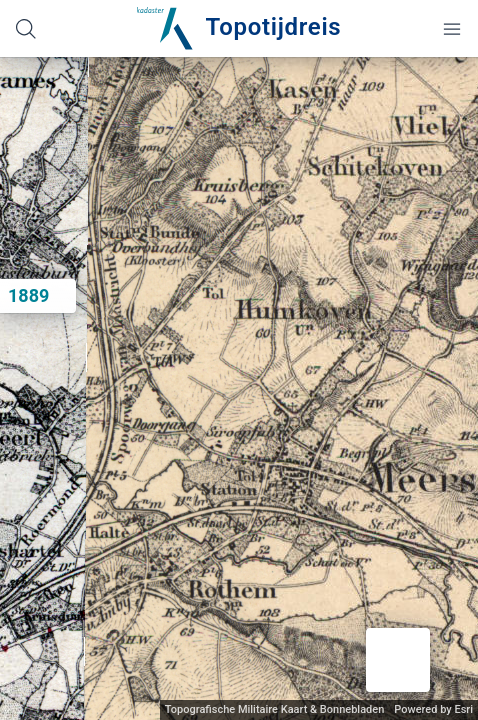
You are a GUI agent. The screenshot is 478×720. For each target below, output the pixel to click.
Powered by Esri (433, 709)
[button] (398, 660)
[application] (239, 388)
